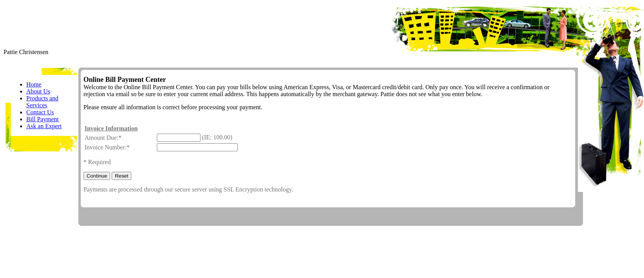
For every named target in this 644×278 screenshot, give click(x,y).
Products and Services (42, 102)
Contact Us (40, 112)
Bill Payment (42, 119)
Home (34, 84)
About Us (38, 91)
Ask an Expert (44, 126)
